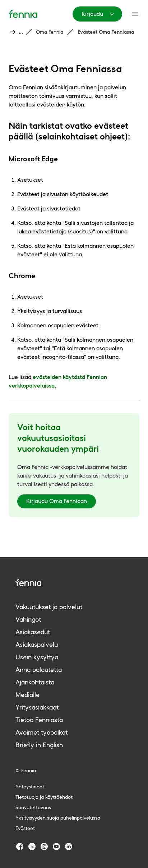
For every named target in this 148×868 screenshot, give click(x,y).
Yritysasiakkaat (37, 707)
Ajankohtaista (35, 682)
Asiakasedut (33, 632)
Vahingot (28, 619)
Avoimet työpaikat (41, 732)
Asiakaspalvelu (37, 644)
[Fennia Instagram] (44, 846)
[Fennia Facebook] (20, 846)
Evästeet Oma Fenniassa (106, 32)
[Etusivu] (23, 14)
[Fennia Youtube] (56, 846)
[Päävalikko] (135, 14)
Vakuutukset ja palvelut (49, 607)
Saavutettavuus (33, 807)
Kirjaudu (99, 14)
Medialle (27, 695)
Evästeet (25, 828)
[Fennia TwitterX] (32, 846)
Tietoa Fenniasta (39, 720)
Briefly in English (39, 745)
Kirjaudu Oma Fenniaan (57, 501)
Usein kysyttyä (37, 657)
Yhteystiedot (30, 787)
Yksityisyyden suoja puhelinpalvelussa (58, 818)
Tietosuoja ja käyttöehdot (44, 797)
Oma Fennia (50, 32)
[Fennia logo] (74, 582)
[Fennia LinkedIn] (69, 846)
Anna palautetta (39, 670)
